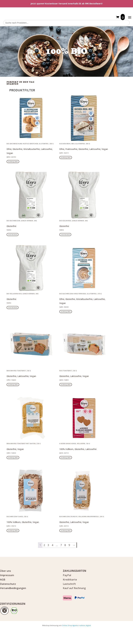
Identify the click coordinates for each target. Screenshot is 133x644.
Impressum (7, 575)
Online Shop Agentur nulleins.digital (76, 625)
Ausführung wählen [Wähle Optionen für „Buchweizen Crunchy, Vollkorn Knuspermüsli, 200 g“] (66, 531)
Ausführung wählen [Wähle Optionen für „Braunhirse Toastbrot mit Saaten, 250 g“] (13, 458)
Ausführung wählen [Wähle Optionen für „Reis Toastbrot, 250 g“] (66, 385)
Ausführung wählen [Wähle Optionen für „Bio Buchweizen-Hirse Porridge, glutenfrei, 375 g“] (66, 312)
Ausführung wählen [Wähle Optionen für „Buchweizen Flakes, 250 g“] (13, 531)
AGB (3, 579)
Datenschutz (8, 584)
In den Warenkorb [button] (13, 235)
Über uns (5, 571)
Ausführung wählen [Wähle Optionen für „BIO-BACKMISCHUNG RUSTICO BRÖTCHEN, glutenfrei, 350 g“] (13, 162)
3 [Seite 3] (48, 545)
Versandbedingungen (13, 588)
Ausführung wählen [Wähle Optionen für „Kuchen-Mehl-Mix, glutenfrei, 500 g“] (66, 158)
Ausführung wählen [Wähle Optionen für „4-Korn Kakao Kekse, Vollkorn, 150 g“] (66, 458)
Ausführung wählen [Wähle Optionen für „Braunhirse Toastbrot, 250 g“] (13, 385)
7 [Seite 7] (61, 545)
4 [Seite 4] (52, 545)
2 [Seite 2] (44, 545)
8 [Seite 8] (65, 545)
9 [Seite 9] (69, 545)
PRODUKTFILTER (22, 90)
